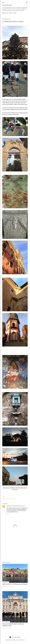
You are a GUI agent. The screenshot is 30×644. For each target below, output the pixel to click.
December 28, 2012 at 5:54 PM (18, 506)
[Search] (27, 2)
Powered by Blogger (15, 637)
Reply (8, 514)
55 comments (9, 587)
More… (15, 13)
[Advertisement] (15, 548)
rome (12, 499)
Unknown (9, 506)
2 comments (9, 628)
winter (15, 499)
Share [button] (4, 497)
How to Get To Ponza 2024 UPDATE (15, 584)
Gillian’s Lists (7, 5)
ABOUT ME (5, 13)
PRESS (10, 13)
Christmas (8, 499)
